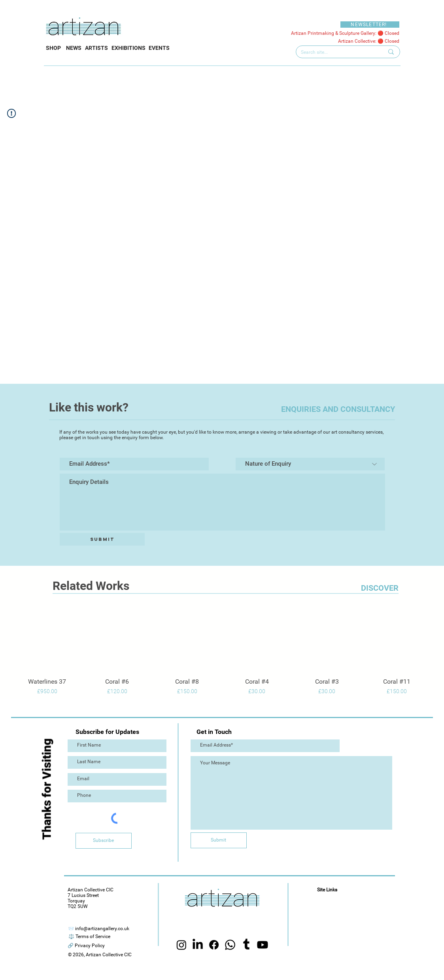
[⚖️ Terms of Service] (89, 937)
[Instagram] (181, 945)
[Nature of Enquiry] (310, 464)
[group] (222, 652)
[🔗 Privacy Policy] (86, 946)
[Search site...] (336, 52)
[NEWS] (74, 48)
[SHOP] (53, 48)
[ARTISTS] (97, 48)
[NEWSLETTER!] (370, 25)
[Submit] (102, 539)
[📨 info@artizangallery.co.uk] (99, 929)
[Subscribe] (104, 841)
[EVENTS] (159, 48)
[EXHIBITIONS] (129, 48)
